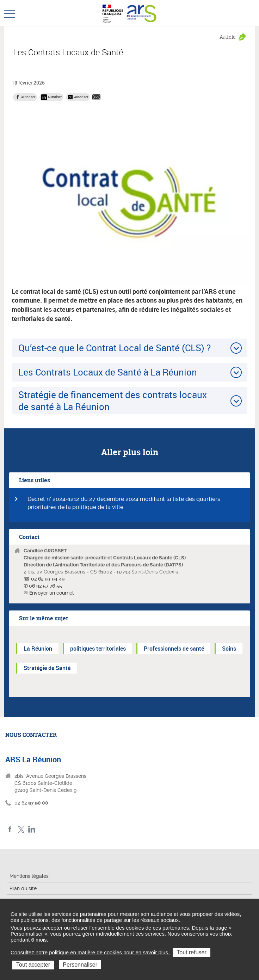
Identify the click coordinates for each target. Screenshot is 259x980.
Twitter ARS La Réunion (21, 829)
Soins (229, 649)
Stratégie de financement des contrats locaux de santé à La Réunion (113, 400)
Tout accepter (33, 965)
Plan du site (23, 888)
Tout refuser (191, 952)
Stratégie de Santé (47, 668)
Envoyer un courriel (51, 593)
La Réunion (38, 649)
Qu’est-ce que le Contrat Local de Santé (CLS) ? (115, 348)
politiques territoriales (98, 649)
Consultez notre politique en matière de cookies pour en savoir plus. (91, 952)
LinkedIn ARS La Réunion (32, 829)
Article (228, 37)
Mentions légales (29, 876)
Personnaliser (80, 965)
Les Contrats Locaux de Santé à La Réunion (108, 372)
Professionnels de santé (174, 649)
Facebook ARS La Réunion (10, 829)
